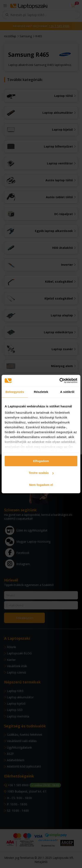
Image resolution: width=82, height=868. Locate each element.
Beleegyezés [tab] (15, 392)
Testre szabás (41, 473)
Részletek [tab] (41, 392)
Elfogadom (41, 461)
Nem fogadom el (41, 485)
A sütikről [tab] (67, 392)
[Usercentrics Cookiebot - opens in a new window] (59, 380)
